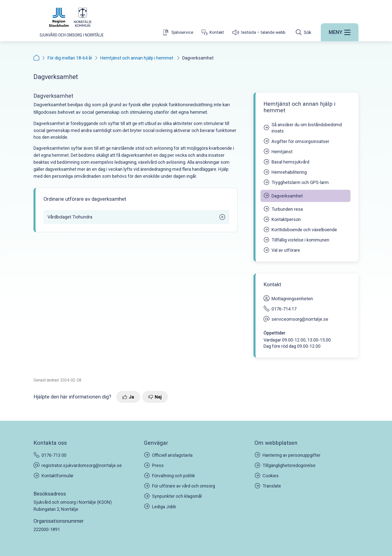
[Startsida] (72, 23)
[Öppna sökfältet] (303, 33)
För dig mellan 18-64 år (70, 58)
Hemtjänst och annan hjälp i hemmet (137, 58)
